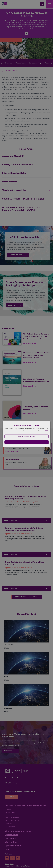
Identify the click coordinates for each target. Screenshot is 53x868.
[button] (27, 436)
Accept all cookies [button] (26, 442)
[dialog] (27, 434)
